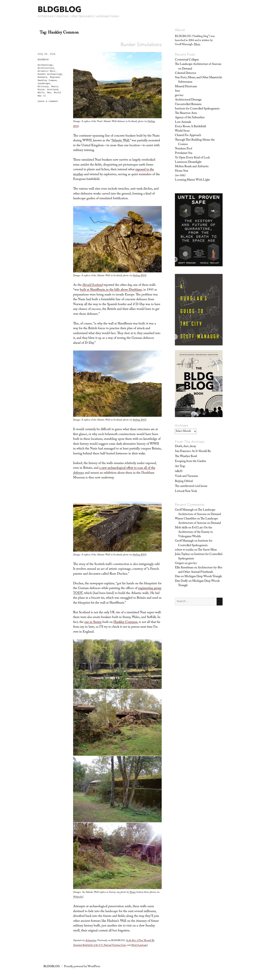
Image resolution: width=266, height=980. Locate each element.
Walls (41, 92)
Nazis (55, 86)
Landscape (44, 83)
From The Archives (190, 442)
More (197, 45)
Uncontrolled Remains (188, 105)
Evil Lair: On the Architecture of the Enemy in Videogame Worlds (195, 532)
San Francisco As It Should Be (193, 451)
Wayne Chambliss (186, 519)
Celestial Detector (186, 73)
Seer (177, 91)
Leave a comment (48, 101)
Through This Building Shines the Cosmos (195, 142)
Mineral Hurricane (186, 87)
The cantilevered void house (191, 486)
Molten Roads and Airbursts (192, 167)
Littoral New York (186, 491)
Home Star (182, 171)
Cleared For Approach (188, 136)
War (49, 92)
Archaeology (45, 65)
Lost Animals (183, 122)
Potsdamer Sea (184, 153)
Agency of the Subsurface (190, 118)
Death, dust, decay (186, 447)
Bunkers (42, 77)
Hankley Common (125, 622)
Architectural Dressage (188, 100)
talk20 (179, 471)
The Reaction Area (186, 113)
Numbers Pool (183, 149)
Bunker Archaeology (50, 74)
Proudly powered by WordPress (82, 967)
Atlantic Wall (120, 141)
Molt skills (181, 528)
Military (43, 86)
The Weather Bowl (186, 457)
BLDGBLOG (60, 9)
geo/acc (179, 96)
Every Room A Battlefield (190, 127)
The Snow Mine (207, 550)
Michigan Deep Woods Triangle (203, 577)
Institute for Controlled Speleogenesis (197, 109)
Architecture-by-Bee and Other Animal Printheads (200, 570)
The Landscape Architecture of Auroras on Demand (198, 67)
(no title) (180, 176)
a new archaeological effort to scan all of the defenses (114, 471)
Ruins (41, 89)
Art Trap (180, 467)
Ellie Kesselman (184, 568)
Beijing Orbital (184, 481)
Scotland (53, 89)
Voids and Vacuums (186, 476)
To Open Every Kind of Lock (192, 158)
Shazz (132, 892)
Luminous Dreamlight (188, 162)
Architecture (46, 68)
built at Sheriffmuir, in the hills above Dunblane (111, 290)
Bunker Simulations (141, 44)
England (55, 77)
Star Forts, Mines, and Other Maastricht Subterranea (198, 80)
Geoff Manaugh (184, 510)
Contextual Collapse (187, 60)
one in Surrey (93, 622)
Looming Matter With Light (192, 180)
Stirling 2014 (139, 276)
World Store (182, 131)
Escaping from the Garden (190, 461)
